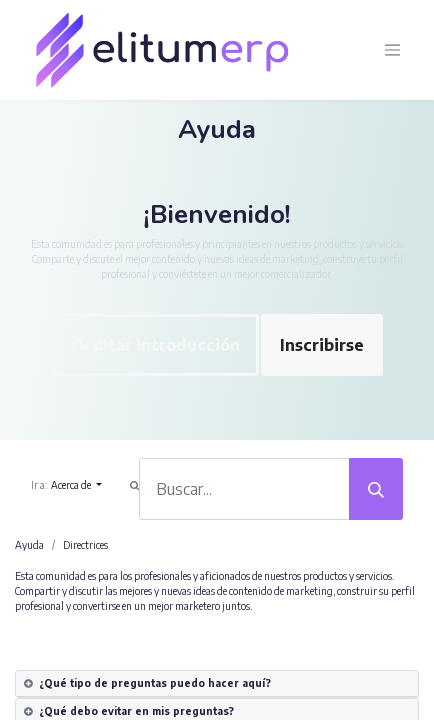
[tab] (217, 684)
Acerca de (72, 485)
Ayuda (29, 545)
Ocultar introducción (155, 345)
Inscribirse (322, 345)
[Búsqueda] (376, 489)
